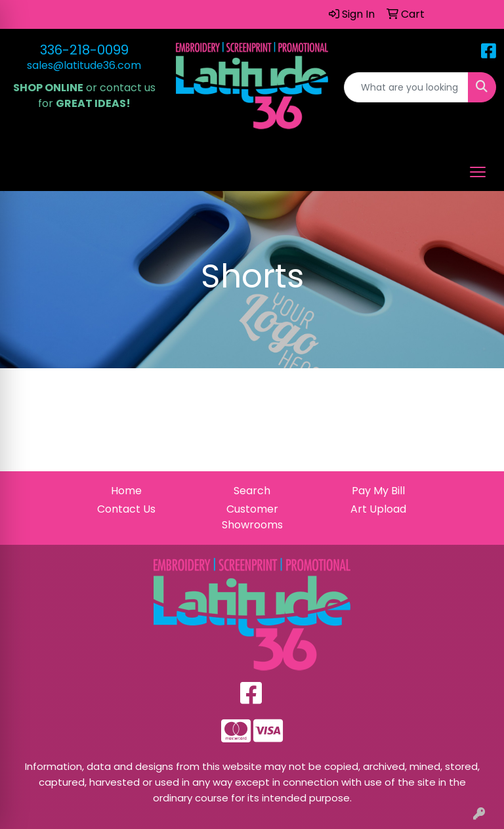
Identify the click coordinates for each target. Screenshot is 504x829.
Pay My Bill (378, 491)
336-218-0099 (84, 50)
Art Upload (378, 509)
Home (126, 491)
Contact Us (126, 509)
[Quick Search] (406, 87)
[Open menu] (478, 172)
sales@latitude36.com (84, 65)
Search (252, 491)
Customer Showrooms (252, 517)
